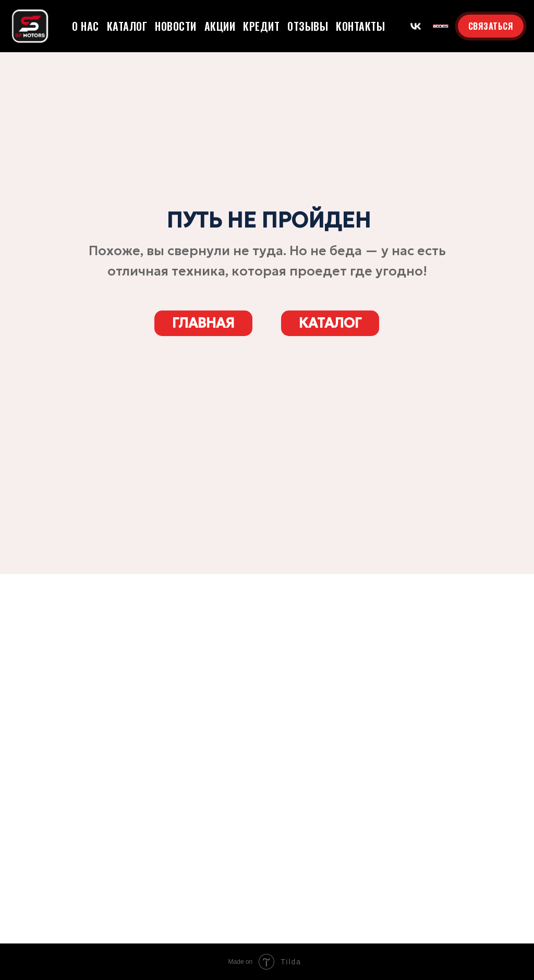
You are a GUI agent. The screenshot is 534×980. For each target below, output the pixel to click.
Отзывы (308, 26)
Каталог (127, 26)
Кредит (261, 26)
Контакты (360, 26)
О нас (86, 26)
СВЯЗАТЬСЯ (491, 26)
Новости (176, 26)
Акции (220, 26)
